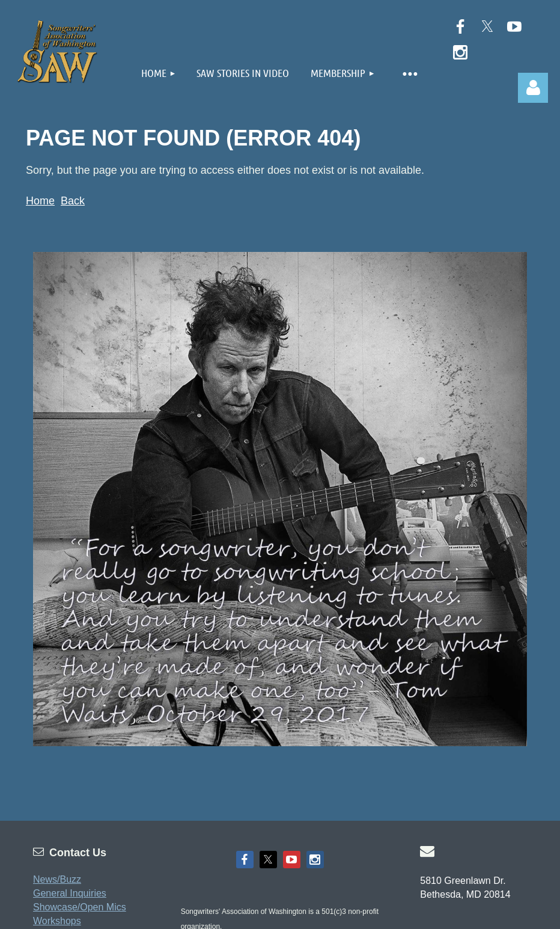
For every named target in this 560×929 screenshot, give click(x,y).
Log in (533, 88)
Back (73, 201)
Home (40, 201)
